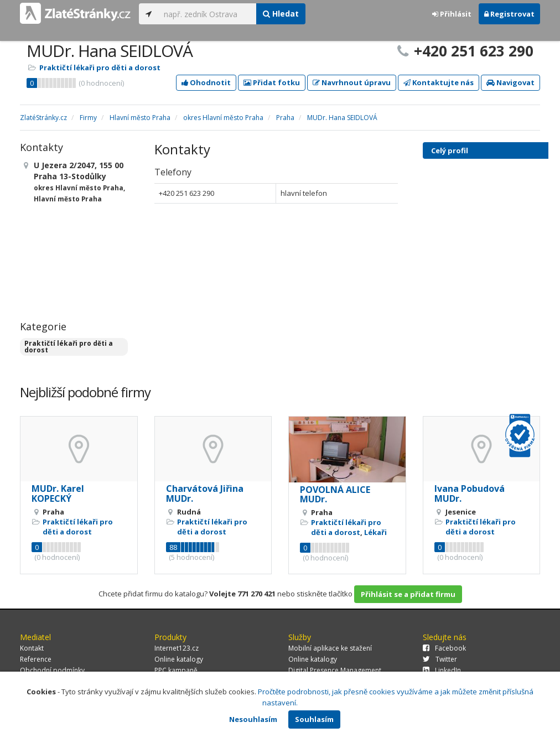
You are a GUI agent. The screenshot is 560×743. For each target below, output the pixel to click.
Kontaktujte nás (439, 82)
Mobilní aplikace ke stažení (330, 648)
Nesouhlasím (253, 719)
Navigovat (510, 82)
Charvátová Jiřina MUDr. (205, 493)
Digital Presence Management (335, 670)
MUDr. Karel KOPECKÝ (58, 493)
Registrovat (509, 14)
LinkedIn (442, 670)
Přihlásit (452, 14)
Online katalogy (179, 659)
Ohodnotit (206, 82)
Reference (36, 659)
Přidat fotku (272, 82)
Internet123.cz (177, 648)
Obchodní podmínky (52, 670)
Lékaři (375, 532)
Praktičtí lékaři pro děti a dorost (100, 67)
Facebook (444, 648)
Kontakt (32, 648)
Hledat (281, 14)
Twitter (440, 659)
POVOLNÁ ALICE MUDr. (335, 495)
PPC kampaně (176, 670)
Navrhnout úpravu (352, 82)
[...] (207, 14)
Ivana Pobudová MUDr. (470, 493)
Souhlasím (314, 719)
